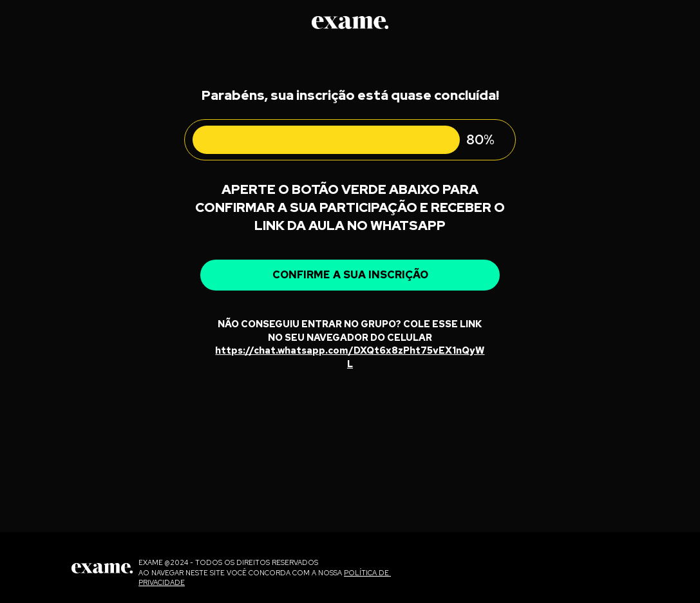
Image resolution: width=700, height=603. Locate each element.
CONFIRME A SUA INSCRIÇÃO (350, 274)
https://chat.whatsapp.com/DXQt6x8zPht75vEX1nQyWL (350, 357)
